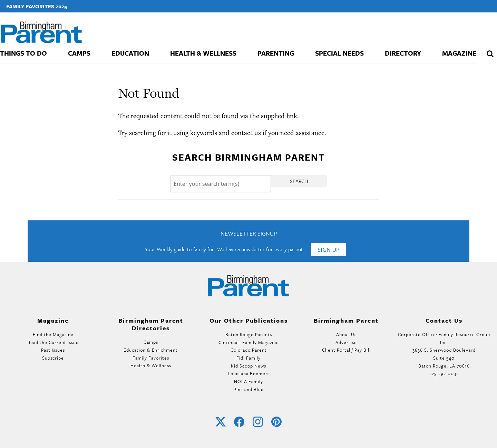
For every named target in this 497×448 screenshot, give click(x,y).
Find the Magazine (53, 334)
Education (130, 53)
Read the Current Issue (53, 342)
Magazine (459, 53)
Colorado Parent (249, 350)
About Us (346, 334)
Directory (403, 53)
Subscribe (53, 358)
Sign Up (329, 250)
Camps (79, 53)
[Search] (221, 184)
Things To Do (23, 53)
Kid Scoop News (248, 366)
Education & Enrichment (151, 350)
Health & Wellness (203, 53)
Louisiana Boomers (249, 373)
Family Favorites (151, 358)
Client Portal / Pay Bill (346, 350)
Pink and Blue (249, 389)
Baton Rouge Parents (249, 334)
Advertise (346, 342)
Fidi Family (248, 358)
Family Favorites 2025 (37, 6)
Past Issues (53, 350)
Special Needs (339, 53)
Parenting (276, 53)
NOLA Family (248, 381)
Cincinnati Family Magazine (249, 342)
